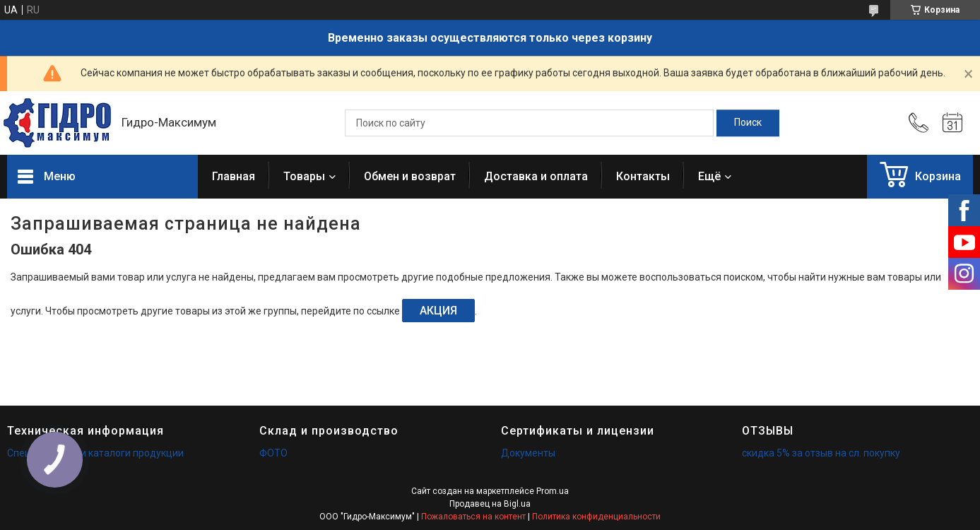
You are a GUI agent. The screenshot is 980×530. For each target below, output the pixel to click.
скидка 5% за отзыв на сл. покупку (821, 453)
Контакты (643, 176)
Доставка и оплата (536, 176)
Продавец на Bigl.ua (490, 504)
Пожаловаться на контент (473, 517)
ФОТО (273, 453)
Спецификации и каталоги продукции (95, 453)
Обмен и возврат (410, 176)
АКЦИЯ (438, 311)
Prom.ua (553, 491)
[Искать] (748, 123)
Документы (528, 453)
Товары (304, 176)
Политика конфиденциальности (596, 517)
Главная (234, 176)
